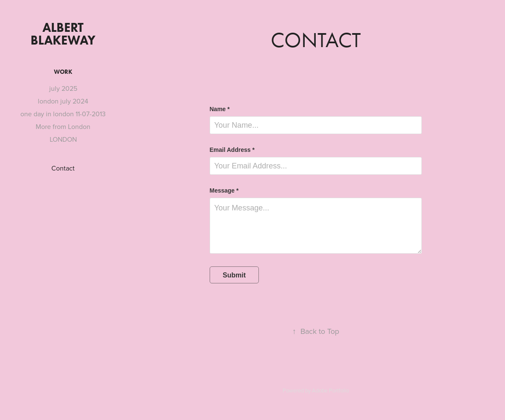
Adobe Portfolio (330, 390)
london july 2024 (63, 101)
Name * (220, 109)
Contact (63, 168)
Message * (224, 190)
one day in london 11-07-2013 (63, 114)
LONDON (63, 139)
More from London (63, 126)
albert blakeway (63, 34)
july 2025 (63, 88)
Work (63, 72)
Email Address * (232, 150)
